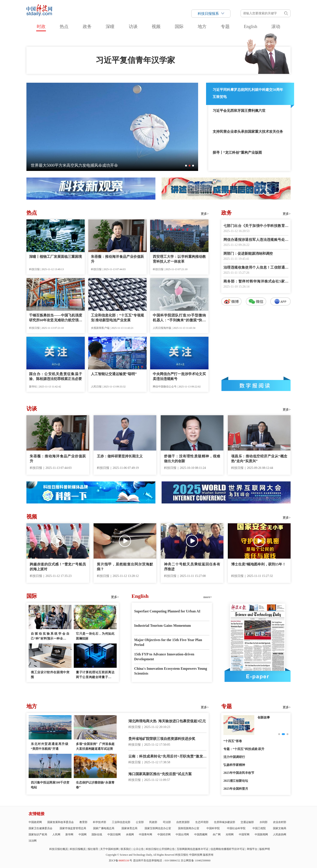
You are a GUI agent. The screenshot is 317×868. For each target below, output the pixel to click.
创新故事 (264, 717)
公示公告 (138, 849)
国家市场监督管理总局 (73, 828)
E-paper (258, 676)
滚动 (276, 26)
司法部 (167, 822)
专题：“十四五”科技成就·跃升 (244, 749)
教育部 (83, 822)
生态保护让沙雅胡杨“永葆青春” (95, 785)
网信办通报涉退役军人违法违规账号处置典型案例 (256, 240)
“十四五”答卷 (233, 741)
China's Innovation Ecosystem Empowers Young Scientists (171, 671)
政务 (87, 26)
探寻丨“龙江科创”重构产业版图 (237, 152)
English (250, 26)
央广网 (217, 834)
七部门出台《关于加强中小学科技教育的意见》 (256, 226)
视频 (156, 26)
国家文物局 (280, 828)
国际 (179, 26)
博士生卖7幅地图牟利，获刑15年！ (258, 564)
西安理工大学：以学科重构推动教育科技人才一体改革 (179, 259)
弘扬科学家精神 (234, 765)
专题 (225, 26)
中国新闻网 (261, 834)
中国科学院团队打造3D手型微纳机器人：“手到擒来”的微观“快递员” (179, 318)
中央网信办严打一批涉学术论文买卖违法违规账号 (179, 376)
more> (208, 597)
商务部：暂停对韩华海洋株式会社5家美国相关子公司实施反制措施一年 (256, 282)
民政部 (153, 822)
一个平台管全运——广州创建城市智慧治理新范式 (74, 165)
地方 (202, 26)
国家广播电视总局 (104, 828)
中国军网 (244, 834)
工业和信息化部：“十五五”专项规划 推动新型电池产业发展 (117, 318)
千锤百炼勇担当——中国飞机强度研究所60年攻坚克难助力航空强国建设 (56, 318)
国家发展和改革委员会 (61, 822)
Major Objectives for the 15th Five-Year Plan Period (168, 642)
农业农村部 (280, 822)
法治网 (33, 841)
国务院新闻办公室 (189, 828)
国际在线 (97, 834)
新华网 (69, 834)
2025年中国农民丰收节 (239, 773)
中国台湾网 (182, 834)
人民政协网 (280, 834)
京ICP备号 (120, 861)
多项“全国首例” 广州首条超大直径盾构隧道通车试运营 (95, 746)
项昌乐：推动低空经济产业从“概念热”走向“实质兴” (259, 459)
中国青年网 (146, 834)
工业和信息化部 (121, 822)
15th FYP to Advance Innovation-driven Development (164, 657)
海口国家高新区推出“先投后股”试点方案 (160, 774)
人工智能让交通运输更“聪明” (114, 374)
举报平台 (252, 849)
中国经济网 (164, 834)
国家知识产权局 (38, 834)
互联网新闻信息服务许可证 (193, 849)
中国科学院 (213, 828)
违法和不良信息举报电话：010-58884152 (157, 861)
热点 (64, 26)
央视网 (130, 834)
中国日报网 (114, 834)
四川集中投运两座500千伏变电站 (50, 785)
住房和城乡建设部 (225, 822)
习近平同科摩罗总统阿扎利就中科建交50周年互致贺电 (248, 93)
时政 (41, 26)
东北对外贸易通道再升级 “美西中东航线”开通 (50, 746)
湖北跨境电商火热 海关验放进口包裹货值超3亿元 (167, 721)
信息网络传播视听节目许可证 (228, 849)
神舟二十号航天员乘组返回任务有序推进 (192, 567)
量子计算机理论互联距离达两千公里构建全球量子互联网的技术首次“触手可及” (95, 675)
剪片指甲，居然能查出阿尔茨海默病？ (125, 567)
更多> (205, 214)
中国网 (83, 834)
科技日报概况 (78, 849)
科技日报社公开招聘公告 (160, 849)
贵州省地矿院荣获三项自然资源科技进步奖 (162, 739)
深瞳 (110, 26)
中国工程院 (259, 828)
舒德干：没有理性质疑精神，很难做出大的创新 (192, 459)
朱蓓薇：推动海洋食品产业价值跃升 (117, 259)
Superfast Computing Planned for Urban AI (167, 611)
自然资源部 (183, 822)
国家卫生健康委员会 (41, 828)
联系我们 (126, 849)
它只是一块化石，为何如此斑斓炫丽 (95, 636)
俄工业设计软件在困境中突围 (50, 675)
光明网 (230, 834)
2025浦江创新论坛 (236, 781)
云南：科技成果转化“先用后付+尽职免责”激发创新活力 (167, 757)
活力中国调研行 (234, 757)
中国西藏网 (201, 834)
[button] (186, 166)
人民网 (56, 834)
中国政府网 (35, 822)
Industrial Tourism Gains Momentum (163, 626)
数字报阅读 (256, 385)
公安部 (140, 822)
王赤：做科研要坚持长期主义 (120, 456)
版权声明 (265, 849)
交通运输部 (247, 822)
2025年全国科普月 (236, 789)
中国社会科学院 (236, 828)
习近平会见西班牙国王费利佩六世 (239, 111)
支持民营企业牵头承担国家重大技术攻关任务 (248, 132)
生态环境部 (202, 822)
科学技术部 (100, 822)
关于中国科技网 (109, 849)
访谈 (133, 26)
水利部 (264, 822)
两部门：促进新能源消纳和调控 (248, 253)
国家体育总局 (129, 828)
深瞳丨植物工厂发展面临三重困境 (55, 257)
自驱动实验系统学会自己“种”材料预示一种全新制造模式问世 (50, 637)
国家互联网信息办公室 (158, 828)
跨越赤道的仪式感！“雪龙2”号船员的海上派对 (58, 567)
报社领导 (93, 849)
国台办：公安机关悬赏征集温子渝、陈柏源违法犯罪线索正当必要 (56, 376)
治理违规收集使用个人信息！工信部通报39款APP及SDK (256, 268)
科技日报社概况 (59, 849)
